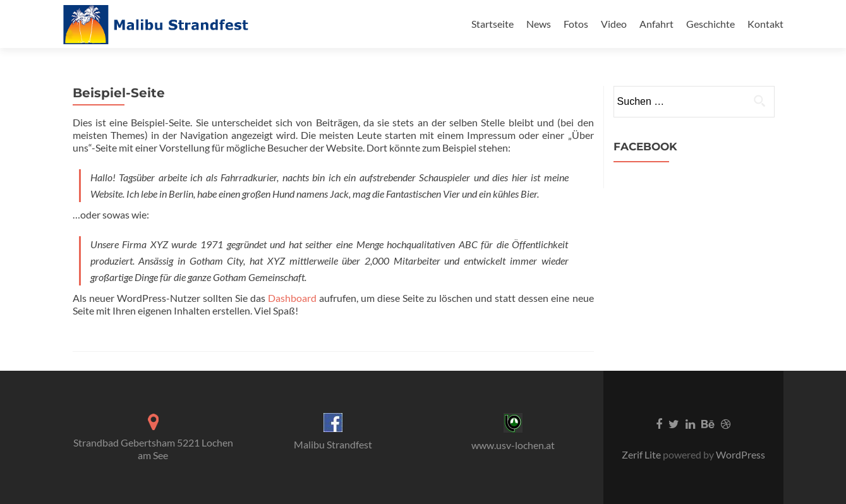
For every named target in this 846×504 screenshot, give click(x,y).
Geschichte (710, 24)
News (539, 24)
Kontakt (765, 24)
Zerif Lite (642, 454)
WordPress (740, 454)
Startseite (492, 24)
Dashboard (292, 298)
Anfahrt (656, 24)
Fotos (576, 24)
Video (614, 24)
